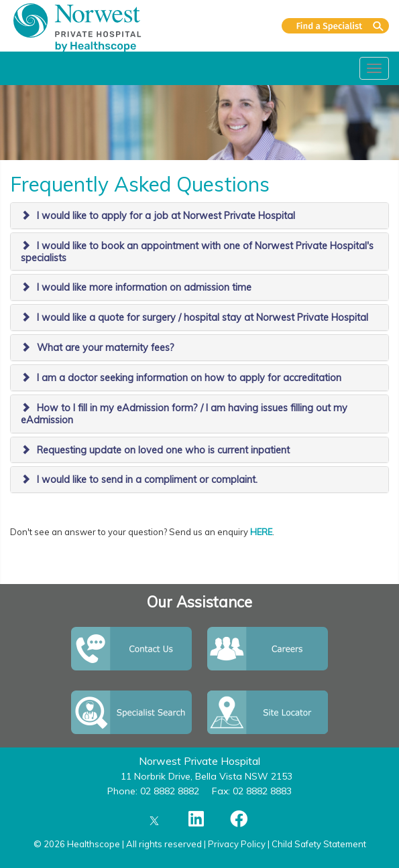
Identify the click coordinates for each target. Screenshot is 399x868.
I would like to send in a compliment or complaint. (147, 480)
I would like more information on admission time (144, 287)
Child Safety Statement (319, 844)
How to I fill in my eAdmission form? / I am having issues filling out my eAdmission (184, 414)
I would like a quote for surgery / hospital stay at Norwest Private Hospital (203, 317)
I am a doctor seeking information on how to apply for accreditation (189, 378)
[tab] (199, 216)
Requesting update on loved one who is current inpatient (163, 450)
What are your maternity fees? (106, 348)
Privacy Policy (237, 844)
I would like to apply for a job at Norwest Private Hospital (166, 216)
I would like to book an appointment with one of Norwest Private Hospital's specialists (197, 252)
